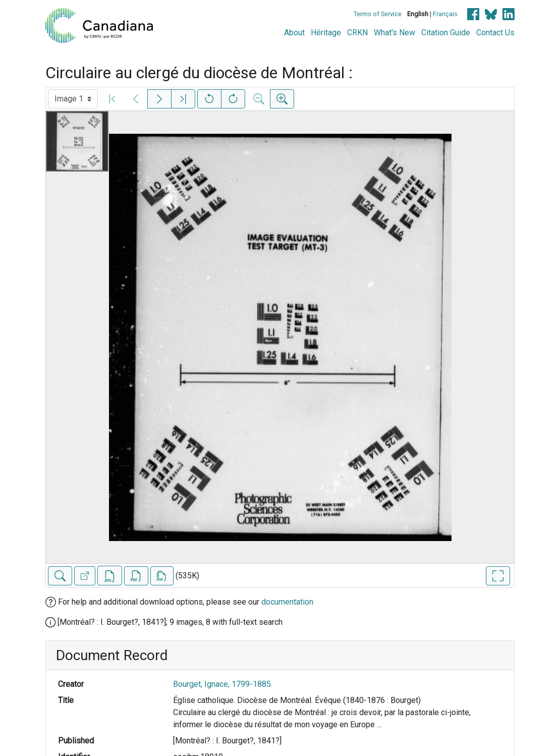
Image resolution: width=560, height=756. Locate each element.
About (294, 33)
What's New (395, 33)
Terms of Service (378, 14)
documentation (287, 602)
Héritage (326, 33)
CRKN (357, 33)
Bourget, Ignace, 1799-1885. (223, 684)
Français (445, 14)
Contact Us (495, 33)
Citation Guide (446, 33)
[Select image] (73, 99)
